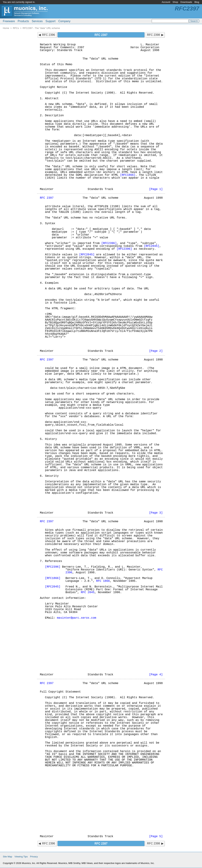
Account (166, 2)
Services (37, 21)
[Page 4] (156, 675)
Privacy (34, 857)
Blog (197, 2)
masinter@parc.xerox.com (77, 618)
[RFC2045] (152, 246)
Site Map (7, 857)
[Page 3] (156, 513)
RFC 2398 (153, 35)
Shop (175, 2)
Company (64, 21)
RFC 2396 (49, 35)
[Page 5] (156, 836)
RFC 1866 (103, 581)
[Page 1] (156, 189)
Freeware (9, 21)
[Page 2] (156, 351)
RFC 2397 (47, 198)
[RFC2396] (109, 243)
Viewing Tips (21, 857)
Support (50, 21)
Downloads (186, 2)
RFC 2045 (88, 592)
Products (23, 21)
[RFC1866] (128, 175)
